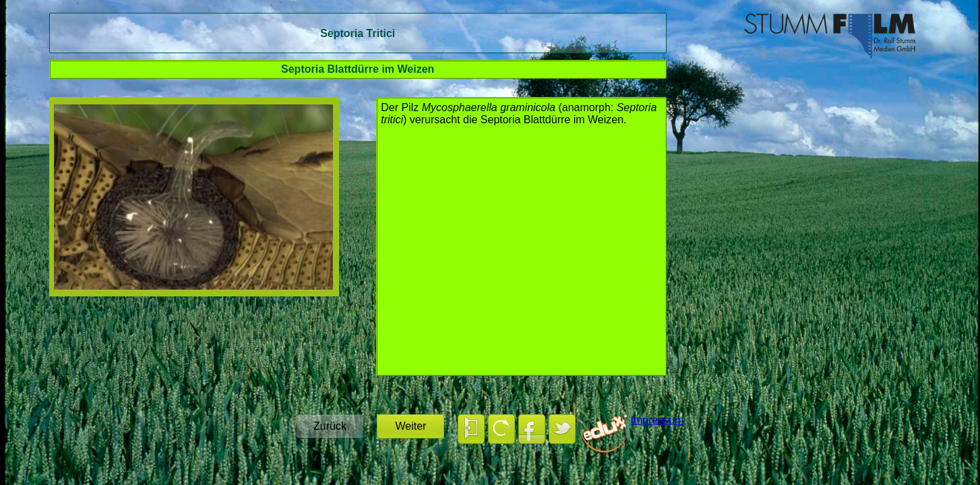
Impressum (657, 420)
